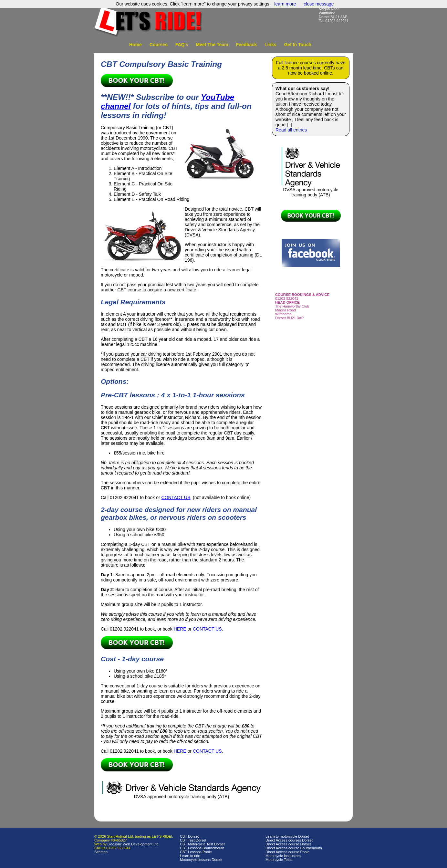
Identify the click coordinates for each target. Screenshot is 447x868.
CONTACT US (176, 497)
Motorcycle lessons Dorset (201, 860)
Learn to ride (190, 856)
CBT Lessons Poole (196, 852)
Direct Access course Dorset (288, 844)
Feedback (247, 45)
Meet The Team (212, 45)
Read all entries (291, 130)
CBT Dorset (189, 836)
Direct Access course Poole (287, 852)
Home (135, 45)
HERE (180, 629)
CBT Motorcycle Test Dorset (202, 844)
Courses (159, 45)
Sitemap (101, 852)
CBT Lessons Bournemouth (202, 848)
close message (319, 4)
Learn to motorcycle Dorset (287, 836)
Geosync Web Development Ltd (133, 844)
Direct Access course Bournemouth (294, 848)
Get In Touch (298, 45)
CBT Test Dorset (193, 840)
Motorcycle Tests (279, 860)
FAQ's (182, 45)
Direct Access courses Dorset (289, 840)
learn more (285, 4)
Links (270, 45)
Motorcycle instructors (283, 856)
